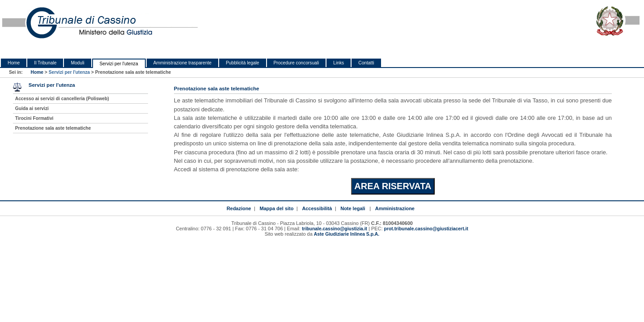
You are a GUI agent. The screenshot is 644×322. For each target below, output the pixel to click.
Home (14, 63)
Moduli (77, 63)
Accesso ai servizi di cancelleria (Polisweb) (62, 99)
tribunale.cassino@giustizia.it (335, 229)
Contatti (366, 63)
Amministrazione (395, 208)
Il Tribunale (45, 63)
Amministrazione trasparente (182, 63)
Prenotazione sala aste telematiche (53, 128)
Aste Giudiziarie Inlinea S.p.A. (347, 234)
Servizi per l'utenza (119, 64)
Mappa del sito (276, 208)
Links (339, 63)
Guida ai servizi (32, 108)
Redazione (239, 208)
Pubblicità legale (243, 63)
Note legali (353, 208)
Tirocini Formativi (34, 118)
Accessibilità (317, 208)
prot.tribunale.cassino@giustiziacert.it (426, 229)
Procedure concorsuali (297, 63)
